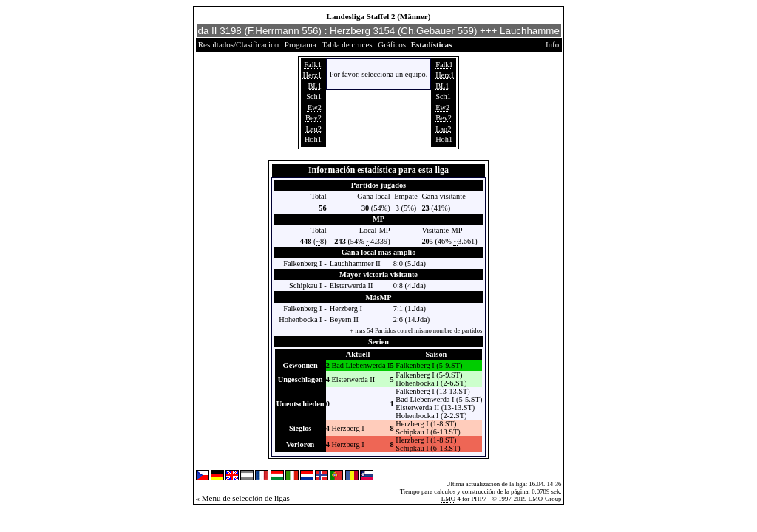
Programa (301, 44)
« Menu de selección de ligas (243, 498)
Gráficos (392, 44)
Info (552, 44)
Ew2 (315, 108)
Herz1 (312, 75)
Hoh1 (313, 139)
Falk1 (313, 65)
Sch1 (314, 96)
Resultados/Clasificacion (238, 44)
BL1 (314, 86)
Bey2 (313, 118)
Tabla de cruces (347, 44)
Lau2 (314, 129)
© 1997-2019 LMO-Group (526, 499)
